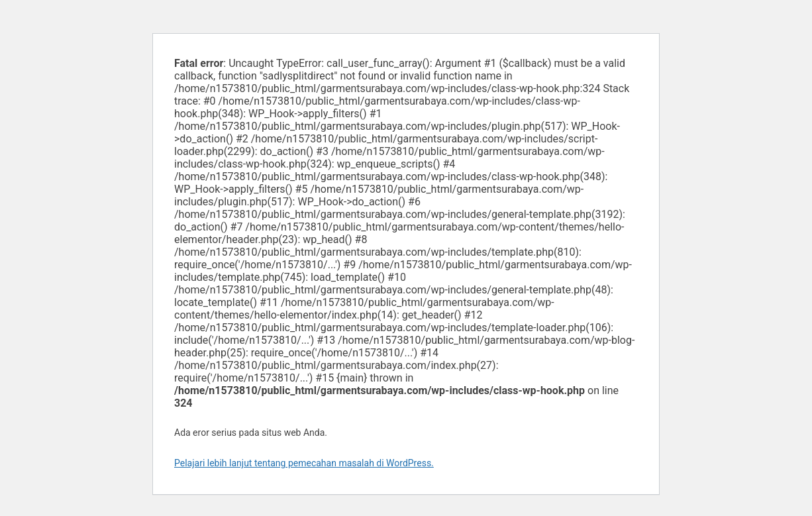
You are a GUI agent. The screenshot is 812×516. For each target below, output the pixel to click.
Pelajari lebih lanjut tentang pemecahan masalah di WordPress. (304, 463)
